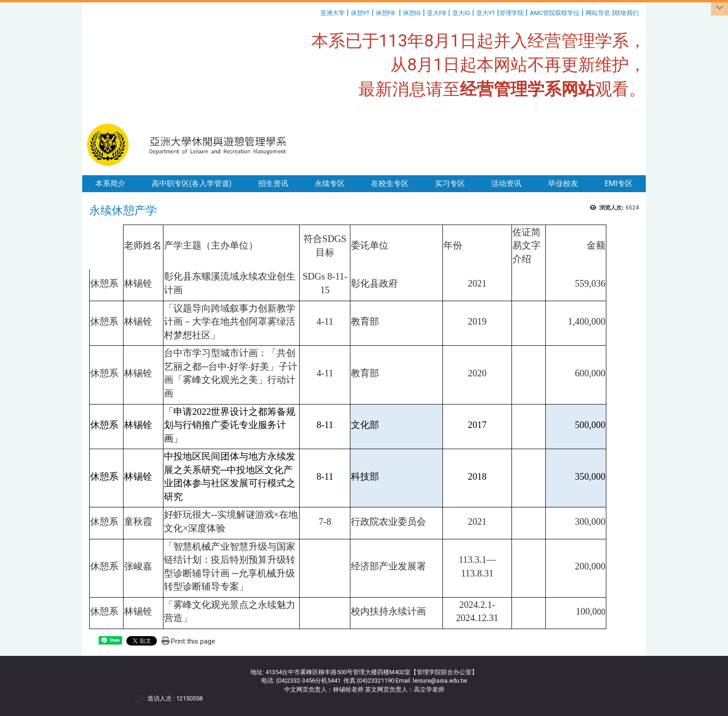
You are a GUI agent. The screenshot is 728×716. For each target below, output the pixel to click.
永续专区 (330, 183)
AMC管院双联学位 (555, 13)
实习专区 (450, 183)
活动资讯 (506, 183)
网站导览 (598, 13)
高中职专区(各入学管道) (192, 183)
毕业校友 (563, 183)
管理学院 (511, 13)
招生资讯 (273, 183)
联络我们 (627, 13)
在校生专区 (390, 183)
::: (317, 12)
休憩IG (412, 13)
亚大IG (461, 13)
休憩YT (360, 13)
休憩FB (385, 13)
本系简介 (110, 183)
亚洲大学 (333, 13)
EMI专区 (619, 183)
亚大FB (437, 13)
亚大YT (486, 13)
